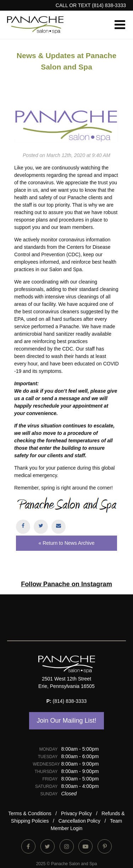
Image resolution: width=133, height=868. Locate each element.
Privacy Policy (76, 813)
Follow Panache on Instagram (66, 584)
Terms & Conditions (30, 813)
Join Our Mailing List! (66, 721)
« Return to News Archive (67, 543)
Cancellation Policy (79, 821)
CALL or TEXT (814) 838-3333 (91, 5)
